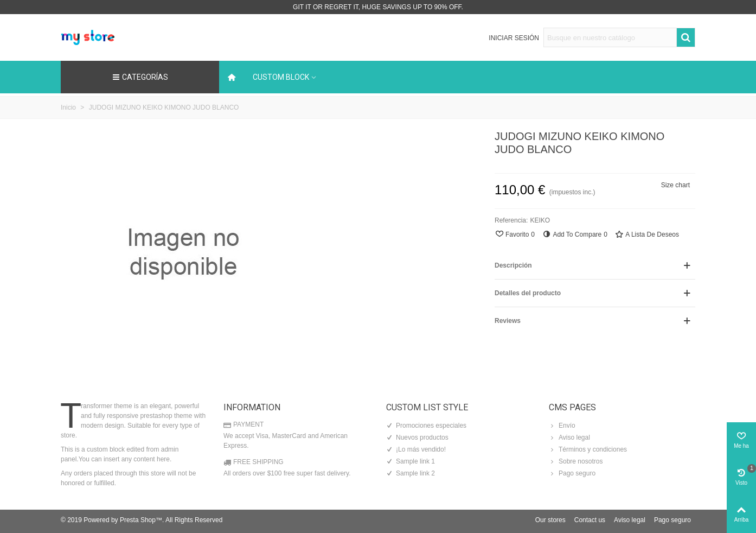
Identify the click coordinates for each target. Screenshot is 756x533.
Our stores (550, 520)
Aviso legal (569, 437)
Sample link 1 (411, 461)
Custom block (281, 77)
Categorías (140, 77)
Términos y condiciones (588, 449)
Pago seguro (572, 473)
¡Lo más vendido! (416, 449)
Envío (562, 426)
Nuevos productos (417, 437)
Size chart (675, 185)
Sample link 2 (411, 473)
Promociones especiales (426, 426)
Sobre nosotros (576, 461)
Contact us (590, 520)
